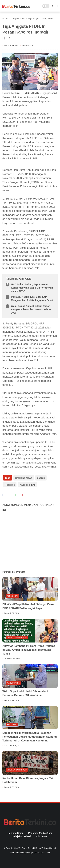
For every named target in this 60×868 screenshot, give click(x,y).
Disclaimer (42, 836)
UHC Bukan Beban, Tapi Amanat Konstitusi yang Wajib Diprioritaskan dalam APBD (32, 288)
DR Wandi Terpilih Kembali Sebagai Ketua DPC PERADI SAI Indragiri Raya (28, 606)
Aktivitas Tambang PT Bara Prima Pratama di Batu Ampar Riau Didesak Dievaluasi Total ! (29, 650)
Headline (10, 485)
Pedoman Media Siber (40, 833)
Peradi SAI (12, 596)
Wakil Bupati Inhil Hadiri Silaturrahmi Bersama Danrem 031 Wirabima (25, 693)
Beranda (6, 19)
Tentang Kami (15, 833)
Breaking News (24, 478)
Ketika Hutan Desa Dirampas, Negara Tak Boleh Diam (28, 780)
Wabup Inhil (13, 683)
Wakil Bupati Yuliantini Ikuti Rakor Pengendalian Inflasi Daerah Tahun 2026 (31, 309)
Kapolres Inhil (19, 19)
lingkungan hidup (17, 638)
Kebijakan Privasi (22, 836)
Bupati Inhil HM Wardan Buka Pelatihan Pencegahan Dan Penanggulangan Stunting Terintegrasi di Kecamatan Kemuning (30, 737)
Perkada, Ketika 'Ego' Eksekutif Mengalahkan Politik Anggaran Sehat (32, 298)
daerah (41, 478)
